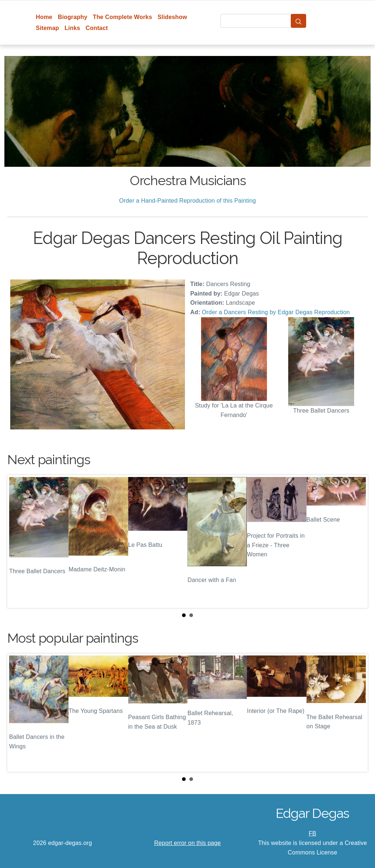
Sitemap (47, 28)
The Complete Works (122, 17)
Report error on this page (187, 843)
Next (356, 542)
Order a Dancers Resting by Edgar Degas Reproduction (276, 312)
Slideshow (172, 17)
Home (44, 17)
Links (72, 28)
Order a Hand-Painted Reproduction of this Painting (187, 201)
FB (313, 833)
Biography (73, 17)
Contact (97, 28)
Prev (19, 542)
